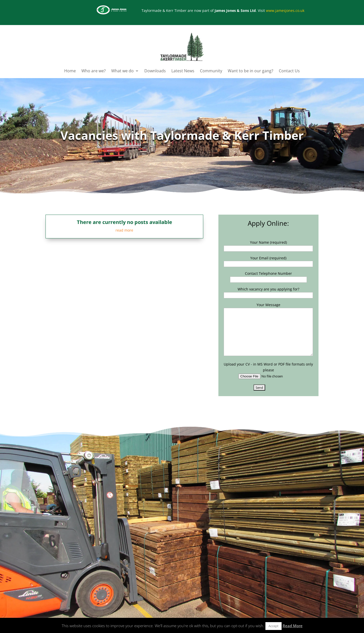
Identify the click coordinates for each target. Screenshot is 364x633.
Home (70, 71)
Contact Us (289, 71)
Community (211, 71)
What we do (122, 71)
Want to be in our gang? (251, 71)
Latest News (183, 71)
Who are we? (94, 71)
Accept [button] (274, 626)
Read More (293, 626)
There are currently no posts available (124, 222)
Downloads (155, 71)
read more (124, 230)
